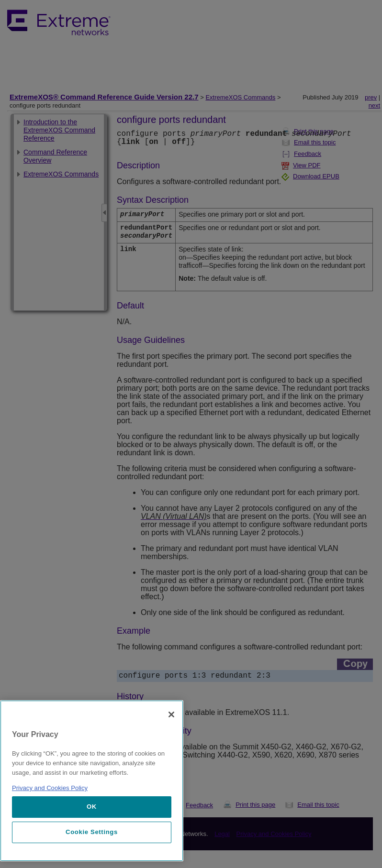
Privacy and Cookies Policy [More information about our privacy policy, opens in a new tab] (50, 788)
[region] (92, 781)
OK (92, 807)
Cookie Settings (92, 832)
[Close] (171, 714)
